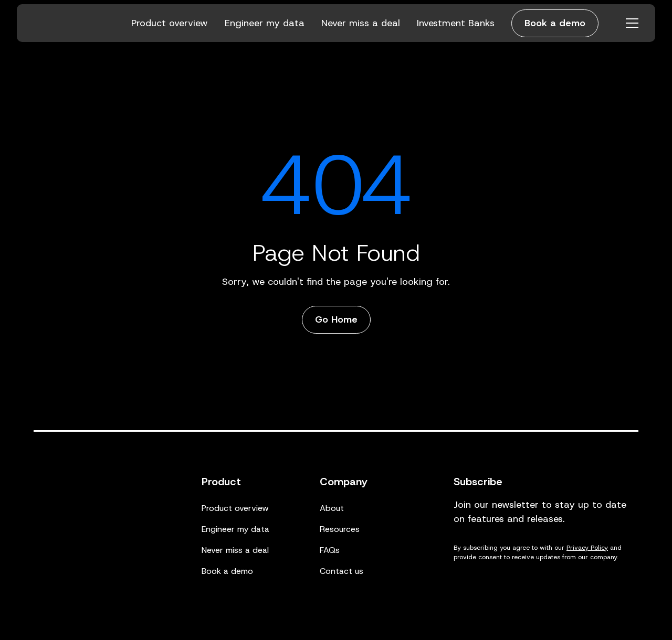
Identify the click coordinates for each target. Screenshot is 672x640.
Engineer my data (265, 23)
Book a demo (555, 23)
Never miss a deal (361, 23)
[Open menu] (632, 23)
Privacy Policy (587, 548)
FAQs (330, 550)
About (332, 508)
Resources (340, 529)
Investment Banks (456, 23)
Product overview (170, 23)
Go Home (336, 319)
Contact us (342, 571)
